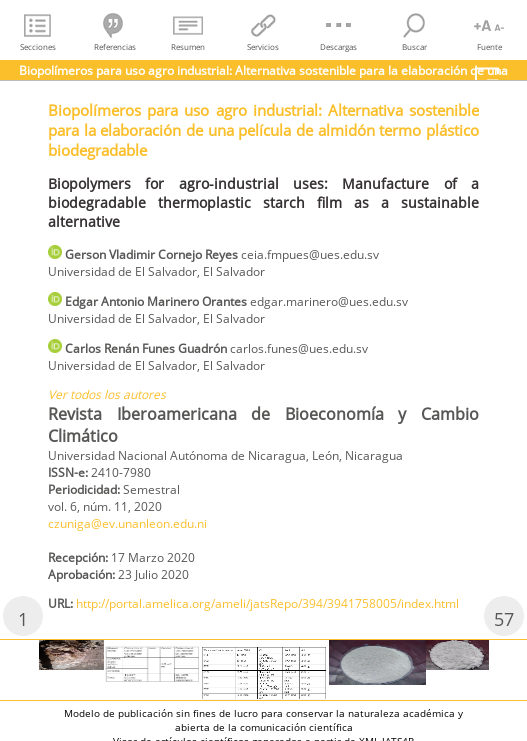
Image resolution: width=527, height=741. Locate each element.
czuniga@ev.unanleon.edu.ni (127, 523)
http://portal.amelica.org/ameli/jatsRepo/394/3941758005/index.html (267, 603)
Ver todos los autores (107, 394)
